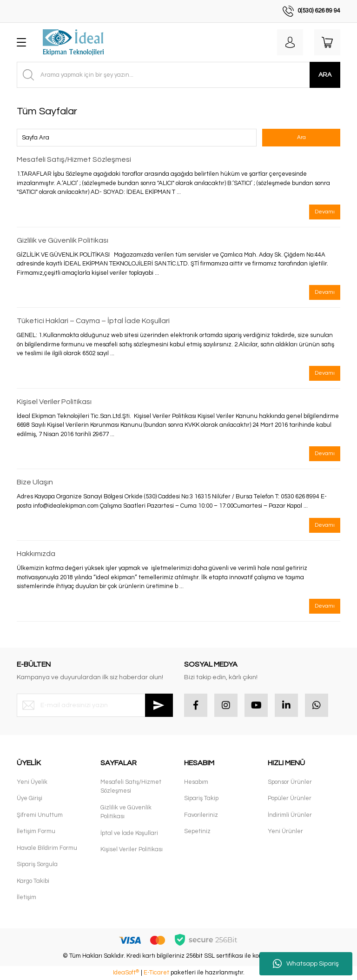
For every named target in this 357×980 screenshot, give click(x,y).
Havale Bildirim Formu (47, 848)
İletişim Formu (36, 831)
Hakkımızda (36, 554)
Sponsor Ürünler (290, 782)
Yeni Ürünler (285, 831)
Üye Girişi (30, 798)
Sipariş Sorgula (37, 864)
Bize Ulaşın (35, 482)
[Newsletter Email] (95, 705)
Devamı (325, 212)
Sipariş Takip (201, 798)
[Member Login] (290, 42)
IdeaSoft (126, 973)
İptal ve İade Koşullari (129, 833)
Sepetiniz (197, 831)
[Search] (178, 75)
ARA (325, 75)
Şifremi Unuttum (40, 815)
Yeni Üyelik (32, 782)
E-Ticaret (156, 973)
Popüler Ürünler (290, 798)
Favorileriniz (201, 815)
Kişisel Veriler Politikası (54, 402)
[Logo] (73, 42)
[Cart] (327, 42)
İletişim (26, 897)
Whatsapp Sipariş (306, 964)
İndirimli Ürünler (290, 815)
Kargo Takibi (33, 881)
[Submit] (159, 705)
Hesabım (196, 782)
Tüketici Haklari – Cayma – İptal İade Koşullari (93, 321)
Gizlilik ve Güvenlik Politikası (63, 240)
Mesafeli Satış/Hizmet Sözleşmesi (74, 159)
